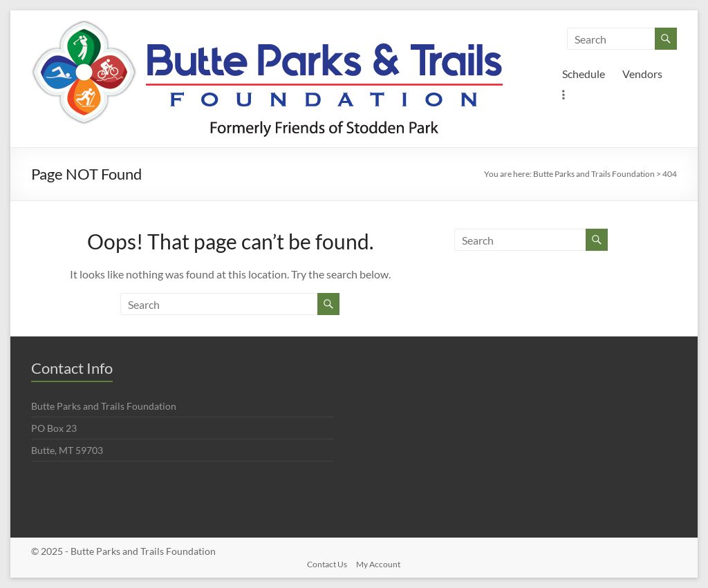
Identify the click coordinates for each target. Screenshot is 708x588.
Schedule (584, 74)
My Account (378, 564)
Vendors (642, 74)
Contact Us (327, 564)
